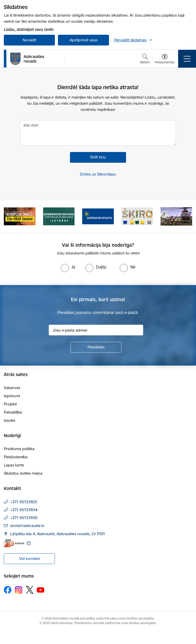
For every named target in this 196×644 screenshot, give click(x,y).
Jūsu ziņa (30, 125)
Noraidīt (29, 40)
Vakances (12, 388)
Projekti (10, 404)
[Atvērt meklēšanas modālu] (145, 60)
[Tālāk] (186, 216)
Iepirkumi (12, 396)
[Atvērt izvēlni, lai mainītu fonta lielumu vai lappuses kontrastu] (164, 60)
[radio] (68, 267)
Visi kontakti (29, 559)
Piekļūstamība (16, 457)
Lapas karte (14, 465)
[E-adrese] (14, 543)
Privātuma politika (19, 449)
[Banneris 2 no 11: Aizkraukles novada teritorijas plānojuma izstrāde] (59, 216)
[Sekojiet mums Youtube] (41, 590)
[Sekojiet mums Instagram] (19, 590)
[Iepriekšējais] (10, 216)
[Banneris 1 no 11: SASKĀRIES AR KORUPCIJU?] (20, 216)
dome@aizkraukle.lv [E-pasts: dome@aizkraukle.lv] (27, 526)
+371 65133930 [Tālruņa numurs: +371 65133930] (24, 518)
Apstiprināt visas (84, 40)
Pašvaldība (13, 412)
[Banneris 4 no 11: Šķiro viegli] (137, 216)
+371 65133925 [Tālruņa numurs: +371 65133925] (24, 502)
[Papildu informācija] (29, 543)
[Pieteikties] (96, 347)
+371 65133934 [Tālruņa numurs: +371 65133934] (24, 510)
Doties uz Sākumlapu (98, 174)
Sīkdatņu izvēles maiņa (23, 473)
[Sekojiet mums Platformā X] (30, 590)
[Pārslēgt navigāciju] (187, 59)
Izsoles (10, 420)
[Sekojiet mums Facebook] (8, 590)
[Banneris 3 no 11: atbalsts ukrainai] (98, 216)
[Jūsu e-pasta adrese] (96, 330)
